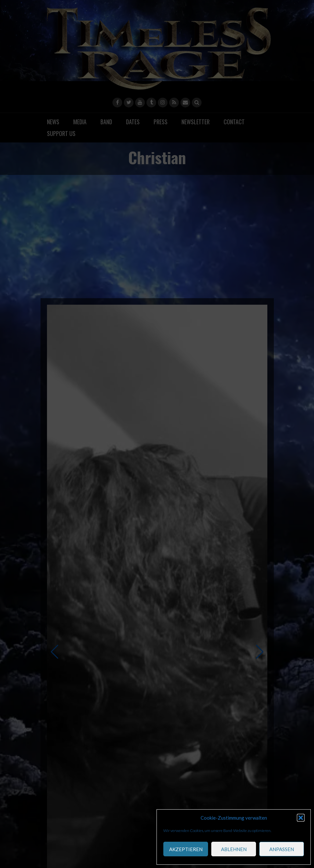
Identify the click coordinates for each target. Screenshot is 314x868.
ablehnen (234, 849)
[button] (301, 818)
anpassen (282, 849)
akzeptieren (186, 849)
